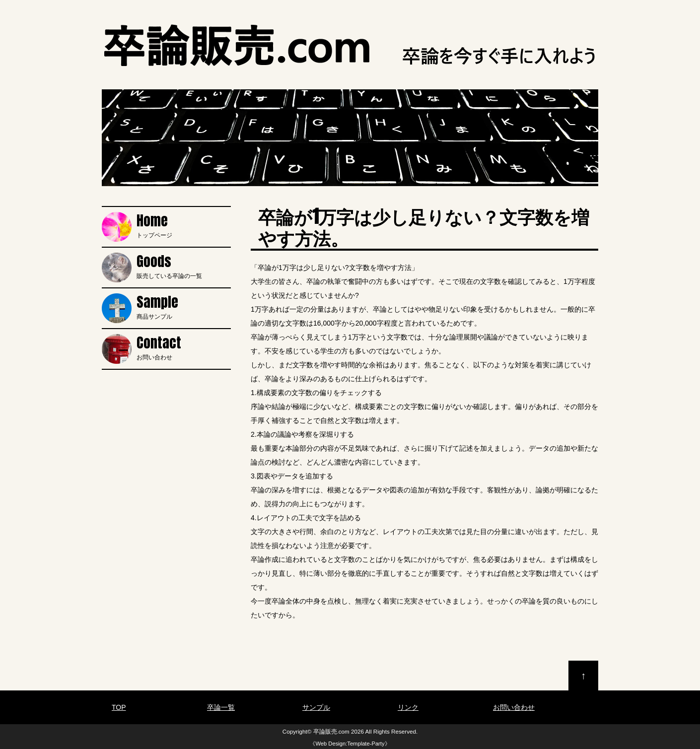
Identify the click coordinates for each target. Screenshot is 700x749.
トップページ (184, 225)
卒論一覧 (221, 707)
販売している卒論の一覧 (184, 266)
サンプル (316, 707)
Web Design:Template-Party (350, 744)
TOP (119, 707)
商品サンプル (184, 307)
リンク (408, 707)
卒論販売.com (331, 731)
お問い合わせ (184, 347)
